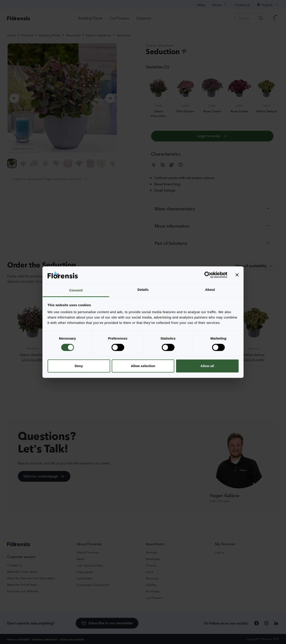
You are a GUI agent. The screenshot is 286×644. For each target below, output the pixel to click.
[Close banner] (237, 275)
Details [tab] (143, 290)
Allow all (207, 366)
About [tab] (210, 290)
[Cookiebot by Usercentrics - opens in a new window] (208, 275)
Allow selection (143, 366)
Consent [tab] (76, 290)
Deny (79, 366)
